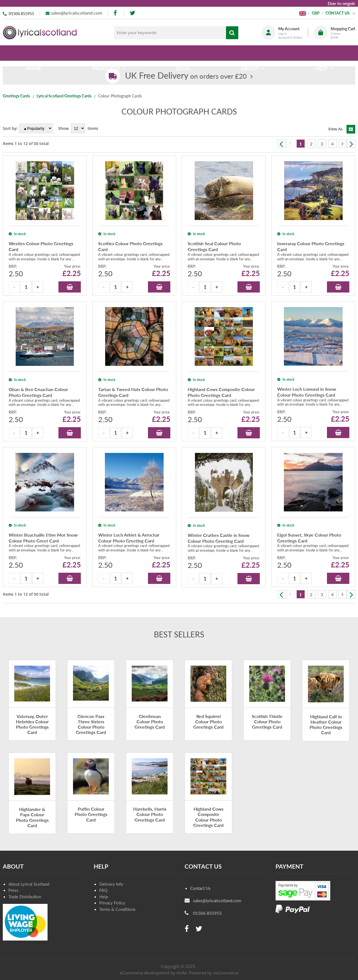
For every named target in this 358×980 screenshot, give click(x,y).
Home (36, 53)
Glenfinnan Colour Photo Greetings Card (150, 721)
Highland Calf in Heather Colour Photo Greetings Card (326, 725)
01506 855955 (21, 14)
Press (13, 890)
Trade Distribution (25, 897)
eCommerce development (145, 973)
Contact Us (200, 888)
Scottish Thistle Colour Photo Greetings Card (267, 721)
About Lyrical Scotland (29, 884)
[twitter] (132, 13)
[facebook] (116, 13)
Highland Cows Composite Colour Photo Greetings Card (208, 817)
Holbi (182, 973)
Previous (282, 144)
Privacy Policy (112, 903)
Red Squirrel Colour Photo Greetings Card (208, 721)
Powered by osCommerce (214, 973)
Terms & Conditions (117, 909)
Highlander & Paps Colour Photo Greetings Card (32, 817)
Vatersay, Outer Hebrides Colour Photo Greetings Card (32, 724)
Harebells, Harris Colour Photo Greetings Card (150, 814)
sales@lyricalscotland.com (76, 13)
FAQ (103, 890)
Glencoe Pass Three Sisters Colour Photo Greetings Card (91, 724)
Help (104, 897)
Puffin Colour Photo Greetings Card (91, 814)
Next (351, 144)
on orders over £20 (186, 76)
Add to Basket (70, 287)
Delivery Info (111, 884)
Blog (183, 53)
